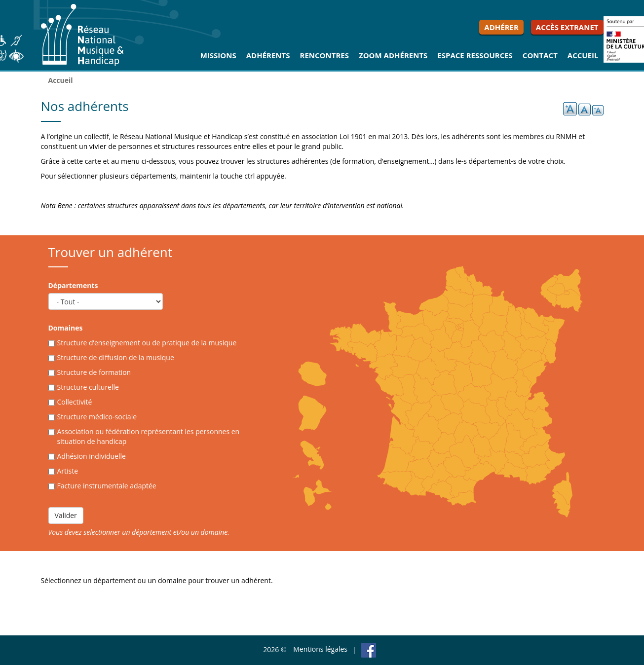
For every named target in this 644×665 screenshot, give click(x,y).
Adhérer (501, 27)
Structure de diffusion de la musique (116, 357)
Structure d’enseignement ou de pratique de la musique (147, 343)
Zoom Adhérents (393, 55)
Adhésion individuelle (92, 456)
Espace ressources (475, 55)
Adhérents (268, 55)
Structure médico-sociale (97, 417)
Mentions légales (320, 649)
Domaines (66, 328)
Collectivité (75, 402)
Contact (540, 55)
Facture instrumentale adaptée (107, 486)
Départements (73, 285)
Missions (218, 55)
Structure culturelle (88, 387)
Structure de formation (94, 372)
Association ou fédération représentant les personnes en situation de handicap (149, 436)
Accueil (583, 55)
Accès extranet (567, 27)
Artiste (68, 471)
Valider (66, 515)
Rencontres (324, 55)
